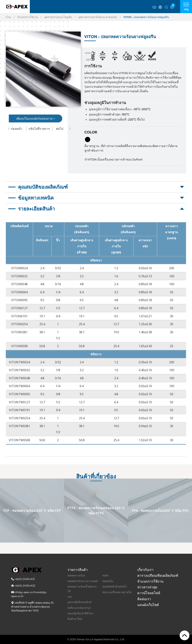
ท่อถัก (105, 575)
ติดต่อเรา (144, 599)
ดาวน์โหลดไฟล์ (149, 593)
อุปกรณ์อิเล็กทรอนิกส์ (79, 602)
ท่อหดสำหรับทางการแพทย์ (83, 581)
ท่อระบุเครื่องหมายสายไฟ (117, 592)
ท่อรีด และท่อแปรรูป (79, 608)
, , (33, 607)
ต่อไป (63, 129)
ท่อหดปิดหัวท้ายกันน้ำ (115, 587)
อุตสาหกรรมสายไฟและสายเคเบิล (98, 17)
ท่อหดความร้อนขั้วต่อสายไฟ (82, 589)
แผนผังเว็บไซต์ (148, 605)
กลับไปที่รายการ (39, 129)
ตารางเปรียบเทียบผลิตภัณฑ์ (158, 576)
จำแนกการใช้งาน (28, 17)
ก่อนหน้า (15, 129)
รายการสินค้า (78, 570)
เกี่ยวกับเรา (145, 570)
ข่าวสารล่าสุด (147, 587)
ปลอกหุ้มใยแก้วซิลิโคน (80, 613)
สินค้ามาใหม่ (75, 619)
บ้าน (8, 17)
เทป (70, 597)
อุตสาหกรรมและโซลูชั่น (58, 17)
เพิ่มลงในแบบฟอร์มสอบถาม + (36, 118)
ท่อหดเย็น (108, 581)
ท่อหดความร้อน (76, 575)
